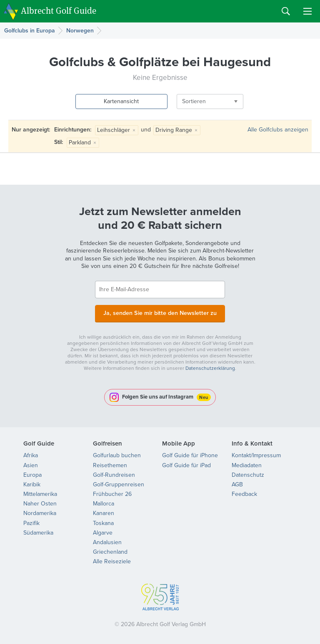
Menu (307, 11)
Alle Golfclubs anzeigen (278, 130)
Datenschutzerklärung (210, 367)
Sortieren (181, 101)
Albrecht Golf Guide (59, 11)
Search (286, 11)
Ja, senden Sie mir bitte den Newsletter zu (160, 313)
